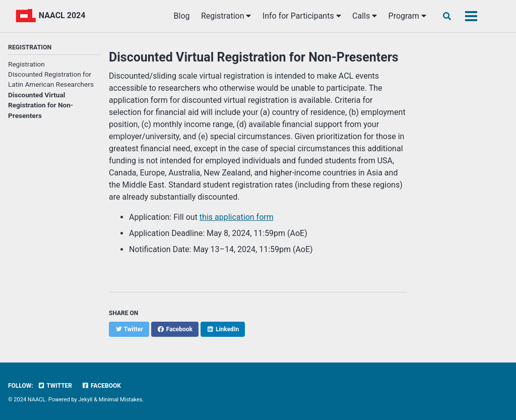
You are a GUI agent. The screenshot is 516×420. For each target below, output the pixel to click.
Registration (226, 16)
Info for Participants (302, 16)
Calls (365, 16)
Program (407, 16)
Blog (182, 16)
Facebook (101, 386)
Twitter (55, 386)
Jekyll (85, 400)
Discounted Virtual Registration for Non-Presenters (41, 105)
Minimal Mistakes (121, 400)
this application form (237, 217)
